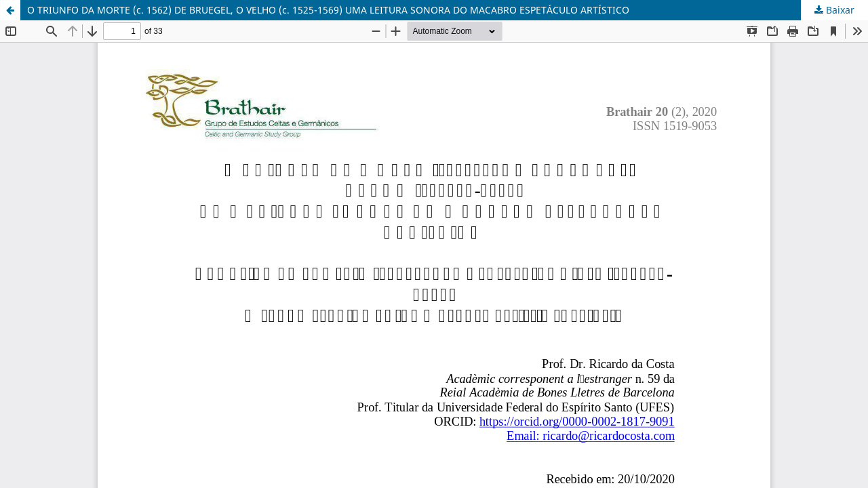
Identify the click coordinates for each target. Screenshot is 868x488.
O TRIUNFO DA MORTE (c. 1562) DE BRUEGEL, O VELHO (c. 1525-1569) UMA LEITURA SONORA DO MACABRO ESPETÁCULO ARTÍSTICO (328, 10)
